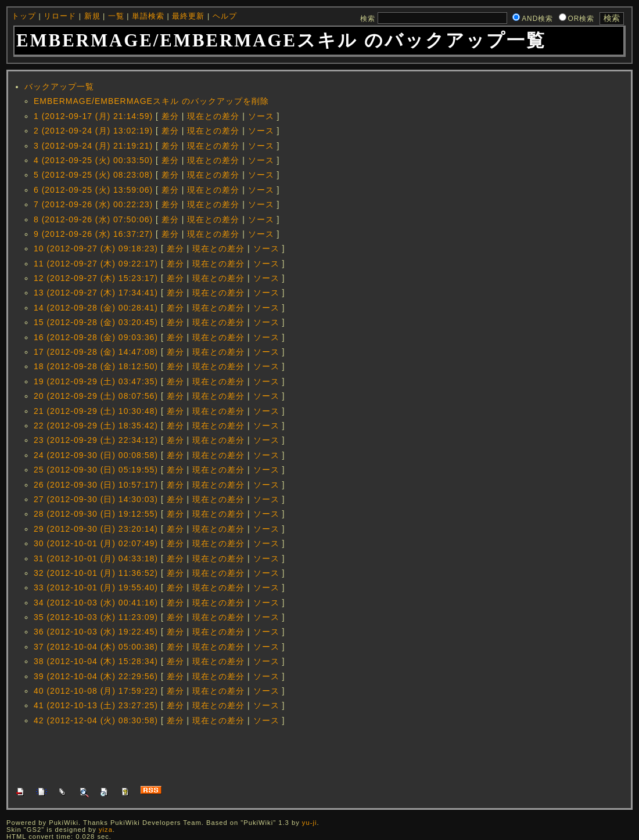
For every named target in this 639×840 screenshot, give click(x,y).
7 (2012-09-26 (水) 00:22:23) (93, 204)
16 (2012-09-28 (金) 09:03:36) (96, 337)
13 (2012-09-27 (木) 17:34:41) (96, 293)
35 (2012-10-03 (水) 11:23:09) (96, 617)
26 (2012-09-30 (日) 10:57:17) (96, 485)
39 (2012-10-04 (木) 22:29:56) (96, 676)
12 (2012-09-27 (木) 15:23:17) (96, 278)
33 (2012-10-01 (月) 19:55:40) (96, 587)
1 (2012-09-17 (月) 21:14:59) (93, 116)
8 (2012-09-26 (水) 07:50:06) (93, 219)
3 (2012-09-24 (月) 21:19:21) (93, 146)
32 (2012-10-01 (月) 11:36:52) (96, 573)
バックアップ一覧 (59, 86)
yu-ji (310, 823)
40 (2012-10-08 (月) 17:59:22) (96, 691)
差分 (170, 116)
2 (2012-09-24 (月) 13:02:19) (93, 131)
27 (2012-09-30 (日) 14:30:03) (96, 499)
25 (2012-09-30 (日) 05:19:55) (96, 470)
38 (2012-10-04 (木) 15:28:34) (96, 661)
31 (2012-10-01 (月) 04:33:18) (96, 558)
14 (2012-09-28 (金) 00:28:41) (96, 308)
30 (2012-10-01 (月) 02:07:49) (96, 543)
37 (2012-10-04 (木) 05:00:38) (96, 647)
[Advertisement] (227, 755)
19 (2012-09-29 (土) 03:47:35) (96, 381)
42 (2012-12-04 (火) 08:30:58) (96, 720)
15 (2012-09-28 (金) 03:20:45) (96, 322)
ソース (261, 116)
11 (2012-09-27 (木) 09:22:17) (96, 264)
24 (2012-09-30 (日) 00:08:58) (96, 455)
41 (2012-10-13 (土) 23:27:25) (96, 705)
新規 (92, 16)
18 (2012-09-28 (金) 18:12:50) (96, 366)
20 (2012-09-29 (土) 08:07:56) (96, 396)
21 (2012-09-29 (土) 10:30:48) (96, 411)
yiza (106, 830)
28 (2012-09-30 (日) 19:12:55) (96, 514)
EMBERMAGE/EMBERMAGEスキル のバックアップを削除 (151, 101)
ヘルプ (225, 16)
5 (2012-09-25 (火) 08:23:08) (93, 175)
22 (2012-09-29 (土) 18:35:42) (96, 426)
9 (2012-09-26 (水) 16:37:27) (93, 234)
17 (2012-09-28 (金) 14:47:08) (96, 352)
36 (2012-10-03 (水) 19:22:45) (96, 632)
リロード (60, 16)
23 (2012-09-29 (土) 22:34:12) (96, 440)
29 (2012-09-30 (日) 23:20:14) (96, 529)
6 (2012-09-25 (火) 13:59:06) (93, 190)
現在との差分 (213, 116)
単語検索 (148, 16)
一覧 (116, 16)
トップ (24, 16)
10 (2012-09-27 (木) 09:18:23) (96, 248)
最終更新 (188, 16)
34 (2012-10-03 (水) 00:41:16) (96, 603)
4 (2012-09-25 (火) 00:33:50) (93, 160)
